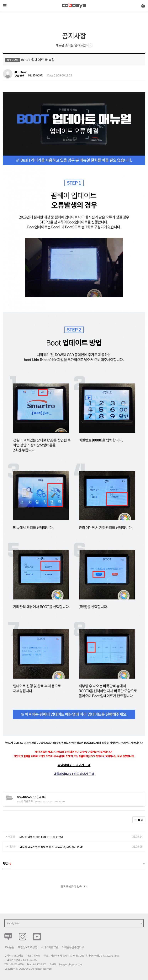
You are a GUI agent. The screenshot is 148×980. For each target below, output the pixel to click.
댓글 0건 (19, 76)
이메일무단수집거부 (73, 947)
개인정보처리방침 (28, 947)
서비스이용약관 (50, 947)
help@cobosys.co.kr (71, 964)
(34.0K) (31, 797)
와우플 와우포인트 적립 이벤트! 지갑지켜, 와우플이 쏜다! (51, 847)
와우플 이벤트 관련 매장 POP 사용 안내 (41, 837)
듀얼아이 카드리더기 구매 (74, 765)
